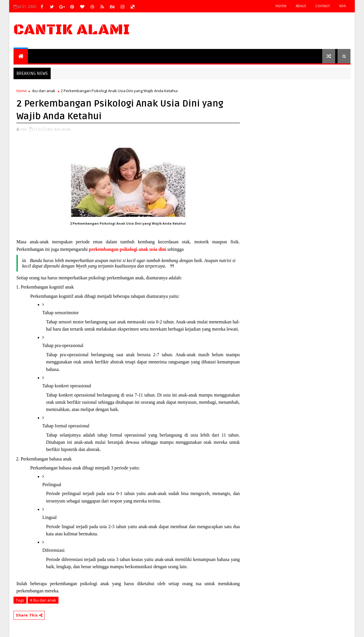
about (301, 6)
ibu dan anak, (59, 129)
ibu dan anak (44, 91)
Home (281, 6)
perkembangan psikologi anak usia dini (127, 249)
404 (342, 6)
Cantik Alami (72, 30)
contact (323, 6)
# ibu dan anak (43, 600)
